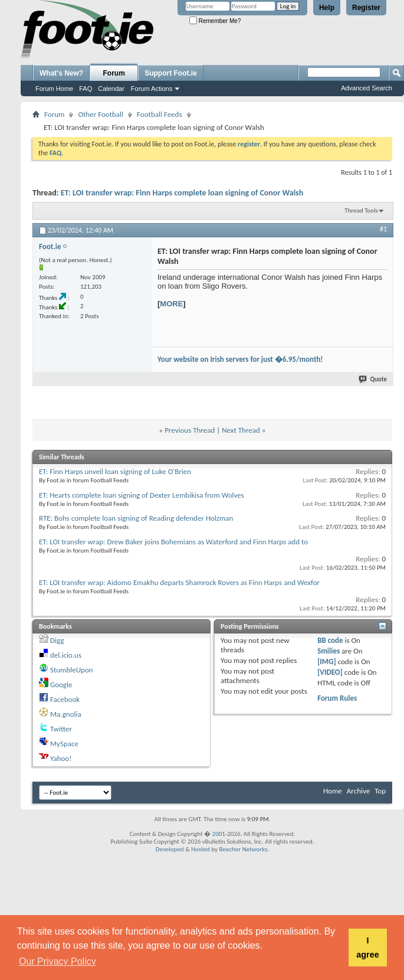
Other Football (101, 114)
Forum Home (54, 89)
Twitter (61, 729)
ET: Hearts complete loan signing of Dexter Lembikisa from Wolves (142, 495)
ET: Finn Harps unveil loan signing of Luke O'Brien (115, 471)
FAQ (86, 89)
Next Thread (241, 430)
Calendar (111, 89)
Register (366, 8)
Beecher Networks (243, 849)
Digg (57, 640)
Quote (373, 379)
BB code (330, 640)
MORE (171, 304)
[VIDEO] (330, 672)
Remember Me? (215, 21)
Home (333, 791)
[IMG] (327, 661)
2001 (219, 834)
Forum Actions (152, 89)
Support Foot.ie (171, 73)
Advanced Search (367, 88)
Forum (114, 73)
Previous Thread (190, 430)
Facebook (65, 699)
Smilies (329, 651)
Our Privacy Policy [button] (58, 961)
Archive (358, 791)
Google (61, 685)
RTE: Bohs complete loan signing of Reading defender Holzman (136, 518)
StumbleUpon (72, 670)
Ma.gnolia (66, 714)
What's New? (61, 73)
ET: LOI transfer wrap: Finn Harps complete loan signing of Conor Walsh (182, 193)
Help (327, 8)
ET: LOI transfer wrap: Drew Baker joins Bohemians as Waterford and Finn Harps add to (173, 542)
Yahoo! (61, 758)
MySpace (64, 744)
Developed (170, 849)
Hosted (201, 849)
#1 (383, 229)
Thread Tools (361, 210)
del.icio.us (66, 655)
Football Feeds (159, 114)
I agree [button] (367, 948)
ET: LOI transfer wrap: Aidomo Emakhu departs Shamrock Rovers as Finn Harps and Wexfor (179, 582)
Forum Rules (337, 698)
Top (380, 791)
